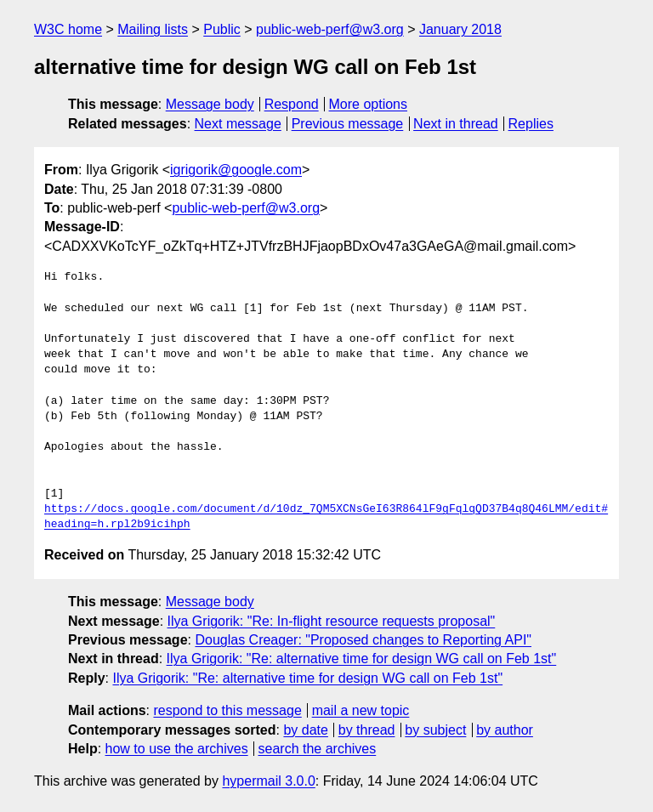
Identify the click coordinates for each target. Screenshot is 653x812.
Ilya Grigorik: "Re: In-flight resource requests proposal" (332, 621)
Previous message (348, 124)
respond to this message (227, 710)
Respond (292, 104)
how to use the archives (177, 749)
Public (222, 29)
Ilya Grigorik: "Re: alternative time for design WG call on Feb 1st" (362, 659)
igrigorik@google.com (236, 170)
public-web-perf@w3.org (330, 29)
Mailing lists (153, 29)
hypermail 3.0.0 (268, 781)
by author (505, 730)
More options (369, 104)
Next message (238, 124)
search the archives (318, 749)
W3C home (68, 29)
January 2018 (460, 29)
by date (305, 730)
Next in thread (456, 124)
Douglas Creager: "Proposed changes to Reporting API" (363, 640)
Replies (531, 124)
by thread (367, 730)
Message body (210, 104)
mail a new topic (361, 710)
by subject (435, 730)
